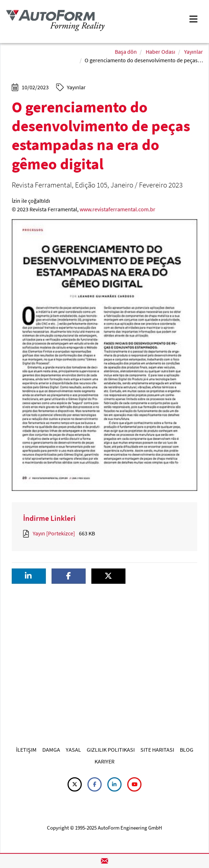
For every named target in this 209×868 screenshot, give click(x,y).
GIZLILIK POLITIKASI (111, 750)
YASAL (73, 750)
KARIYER (104, 761)
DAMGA (51, 750)
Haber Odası (160, 52)
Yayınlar (194, 52)
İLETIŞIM (26, 750)
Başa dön (126, 52)
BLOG (187, 750)
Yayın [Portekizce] (54, 533)
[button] (29, 576)
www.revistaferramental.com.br (117, 209)
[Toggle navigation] (193, 18)
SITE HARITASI (157, 750)
